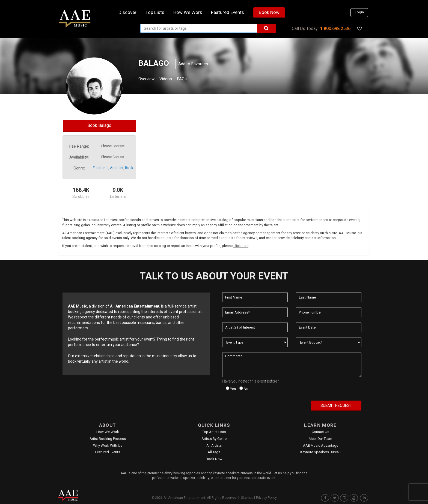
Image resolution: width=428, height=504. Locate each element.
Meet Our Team (320, 439)
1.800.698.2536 (335, 29)
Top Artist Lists (214, 432)
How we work (188, 12)
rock (129, 168)
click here (241, 246)
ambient (117, 168)
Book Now (269, 12)
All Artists (214, 445)
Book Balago (99, 125)
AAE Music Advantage (321, 445)
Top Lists (155, 12)
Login (359, 12)
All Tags (214, 452)
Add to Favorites (193, 64)
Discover (127, 12)
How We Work (108, 432)
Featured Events (228, 12)
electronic (101, 168)
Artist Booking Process (108, 439)
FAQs (192, 80)
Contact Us (320, 432)
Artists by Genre (214, 439)
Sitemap (247, 498)
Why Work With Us (108, 445)
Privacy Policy (266, 498)
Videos (172, 80)
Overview (148, 80)
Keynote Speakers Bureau (320, 452)
